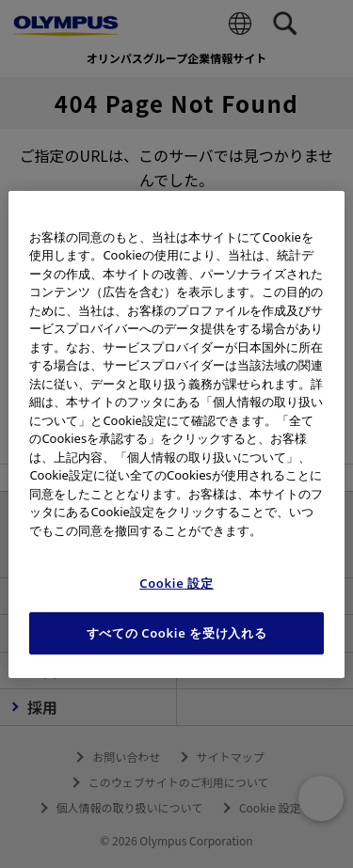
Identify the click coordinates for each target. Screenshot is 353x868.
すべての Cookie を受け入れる (177, 633)
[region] (176, 434)
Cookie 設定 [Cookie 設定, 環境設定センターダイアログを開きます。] (176, 583)
